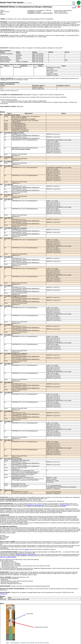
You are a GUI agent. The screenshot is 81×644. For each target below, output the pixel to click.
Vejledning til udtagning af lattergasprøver (26, 554)
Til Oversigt (74, 7)
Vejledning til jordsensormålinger (8, 557)
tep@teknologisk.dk (65, 505)
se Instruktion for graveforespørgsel (35, 505)
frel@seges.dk (4, 594)
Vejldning (27, 549)
